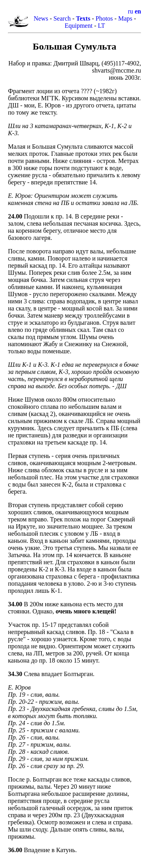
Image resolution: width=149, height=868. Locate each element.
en (138, 11)
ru (131, 11)
